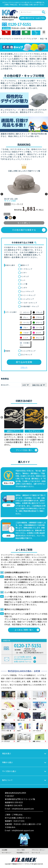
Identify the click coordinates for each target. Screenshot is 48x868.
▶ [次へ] (46, 417)
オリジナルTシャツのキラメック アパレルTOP (19, 39)
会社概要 (4, 850)
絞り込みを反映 (24, 362)
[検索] (43, 12)
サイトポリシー (6, 853)
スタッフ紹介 (21, 850)
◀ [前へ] (2, 417)
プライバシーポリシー (38, 850)
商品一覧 (44, 39)
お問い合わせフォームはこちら (33, 18)
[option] (24, 194)
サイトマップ (36, 853)
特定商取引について (23, 853)
